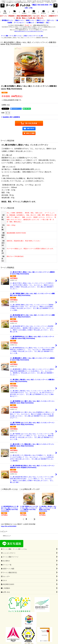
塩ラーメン (51, 20)
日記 (47, 23)
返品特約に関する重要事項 (11, 117)
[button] (3, 6)
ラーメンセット (19, 23)
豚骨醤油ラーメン (8, 20)
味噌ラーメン (30, 20)
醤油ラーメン (20, 20)
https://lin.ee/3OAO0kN (9, 526)
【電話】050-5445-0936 (40, 5)
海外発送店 (40, 23)
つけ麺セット (30, 23)
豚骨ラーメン (41, 20)
